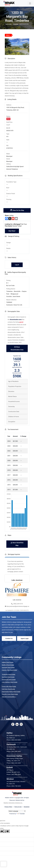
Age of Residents (13, 381)
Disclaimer (27, 807)
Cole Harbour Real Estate (10, 682)
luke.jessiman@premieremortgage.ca (17, 606)
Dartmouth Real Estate (9, 679)
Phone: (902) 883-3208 (14, 774)
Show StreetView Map (17, 544)
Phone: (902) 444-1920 (14, 763)
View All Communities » (9, 697)
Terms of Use (18, 807)
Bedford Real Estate (8, 665)
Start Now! (12, 231)
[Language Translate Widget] (17, 811)
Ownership (11, 407)
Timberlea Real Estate (9, 674)
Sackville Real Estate (8, 667)
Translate (20, 814)
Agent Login (25, 638)
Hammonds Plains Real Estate (11, 692)
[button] (7, 47)
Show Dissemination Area (17, 348)
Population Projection (15, 386)
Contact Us (9, 638)
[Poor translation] (7, 831)
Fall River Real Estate (8, 689)
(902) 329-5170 (17, 604)
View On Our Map (17, 210)
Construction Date (14, 412)
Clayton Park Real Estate (9, 670)
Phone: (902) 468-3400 (14, 751)
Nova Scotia (9, 24)
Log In (8, 125)
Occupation (12, 422)
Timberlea (16, 24)
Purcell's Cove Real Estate (10, 694)
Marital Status (12, 396)
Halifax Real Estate (8, 662)
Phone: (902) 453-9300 (14, 740)
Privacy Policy (8, 807)
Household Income (14, 402)
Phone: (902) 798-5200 (14, 786)
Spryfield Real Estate (8, 677)
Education (11, 391)
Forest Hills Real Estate (9, 686)
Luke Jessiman (17, 580)
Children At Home (14, 417)
